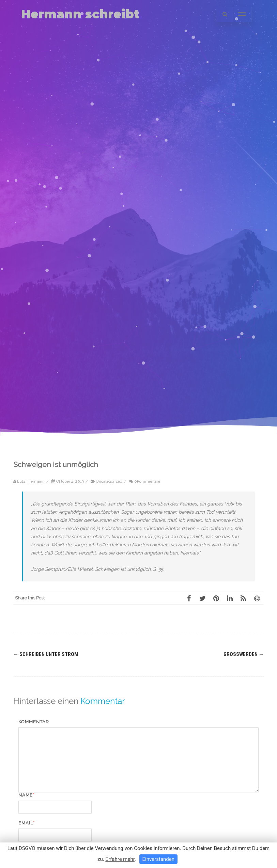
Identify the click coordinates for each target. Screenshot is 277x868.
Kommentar (34, 722)
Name (26, 795)
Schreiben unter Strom (46, 654)
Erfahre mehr (120, 859)
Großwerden (244, 654)
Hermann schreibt (80, 14)
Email (26, 823)
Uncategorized (109, 481)
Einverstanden (158, 859)
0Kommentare (147, 481)
